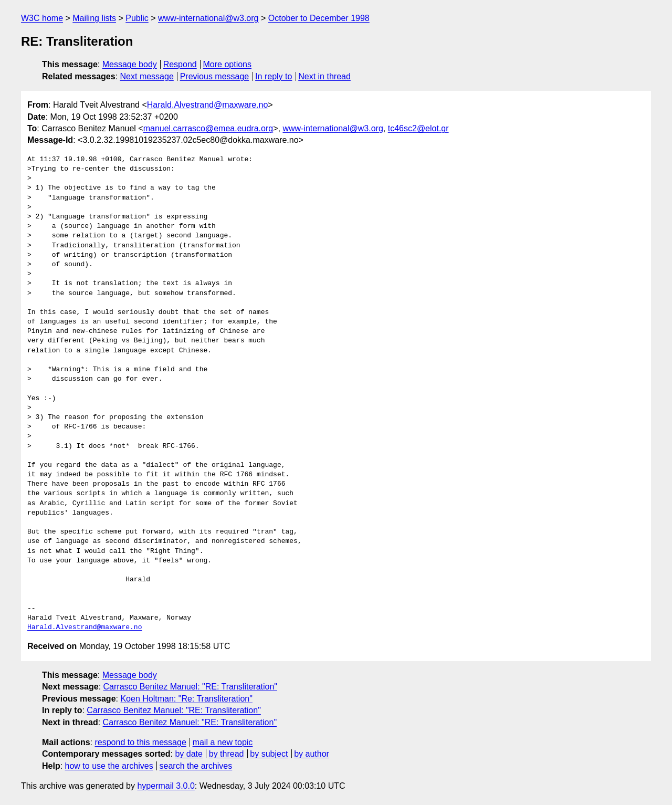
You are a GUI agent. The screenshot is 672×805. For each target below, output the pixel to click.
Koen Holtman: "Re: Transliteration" (186, 699)
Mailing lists (94, 18)
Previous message (215, 76)
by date (188, 754)
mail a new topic (223, 742)
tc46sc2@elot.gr (418, 128)
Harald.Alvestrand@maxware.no (208, 105)
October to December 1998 (319, 18)
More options (228, 64)
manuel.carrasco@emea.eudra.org (208, 128)
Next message (147, 76)
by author (312, 754)
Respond (180, 64)
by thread (227, 754)
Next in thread (324, 76)
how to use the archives (109, 766)
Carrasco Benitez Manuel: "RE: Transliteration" (191, 687)
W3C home (42, 18)
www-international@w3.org (208, 18)
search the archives (196, 766)
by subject (269, 754)
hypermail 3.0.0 (166, 786)
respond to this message (140, 742)
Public (137, 18)
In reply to (274, 76)
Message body (130, 64)
